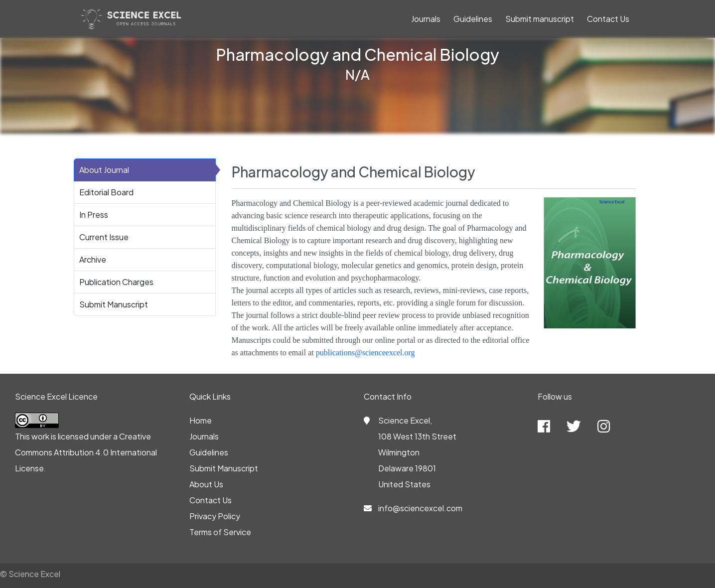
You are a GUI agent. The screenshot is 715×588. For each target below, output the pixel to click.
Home (201, 420)
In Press (94, 215)
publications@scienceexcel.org (365, 353)
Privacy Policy (215, 516)
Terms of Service (220, 532)
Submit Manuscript (114, 304)
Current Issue (104, 237)
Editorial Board (106, 192)
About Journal (104, 170)
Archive (93, 259)
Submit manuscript (540, 19)
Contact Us (608, 19)
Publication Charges (116, 282)
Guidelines (473, 19)
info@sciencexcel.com (420, 508)
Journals (426, 19)
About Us (206, 484)
